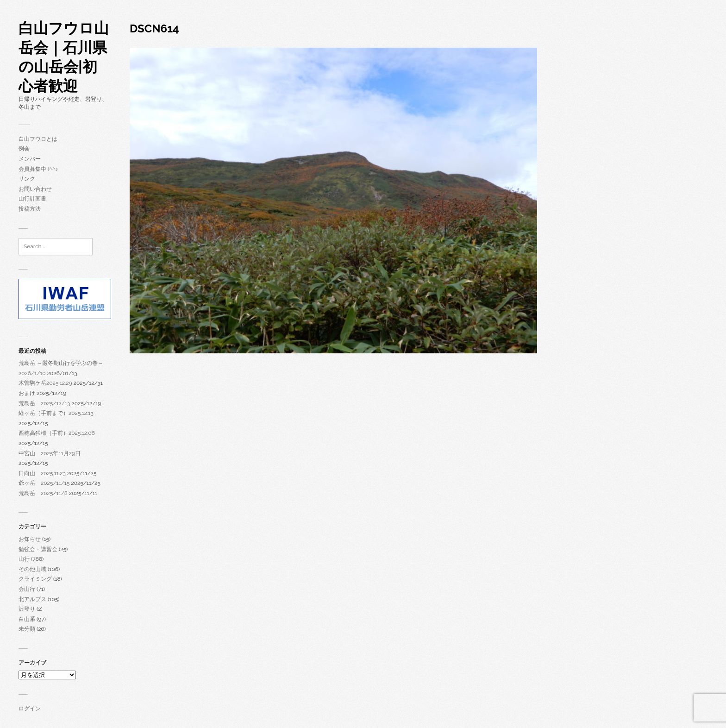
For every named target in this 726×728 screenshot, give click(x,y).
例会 (24, 149)
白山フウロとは (38, 139)
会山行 (27, 589)
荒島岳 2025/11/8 (43, 493)
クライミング (35, 579)
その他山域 (32, 569)
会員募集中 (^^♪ (38, 169)
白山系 (27, 619)
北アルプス (32, 599)
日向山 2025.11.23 (42, 473)
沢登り (27, 609)
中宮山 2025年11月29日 (50, 453)
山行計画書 (32, 199)
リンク (27, 179)
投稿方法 (30, 209)
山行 (24, 559)
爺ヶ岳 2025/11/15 (44, 483)
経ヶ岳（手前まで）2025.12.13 (56, 413)
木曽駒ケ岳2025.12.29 (45, 383)
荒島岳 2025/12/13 (44, 403)
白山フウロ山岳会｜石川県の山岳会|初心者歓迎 (64, 57)
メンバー (30, 159)
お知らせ (30, 539)
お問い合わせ (35, 189)
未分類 (27, 629)
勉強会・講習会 (38, 549)
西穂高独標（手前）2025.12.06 (57, 433)
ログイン (30, 709)
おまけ (27, 393)
